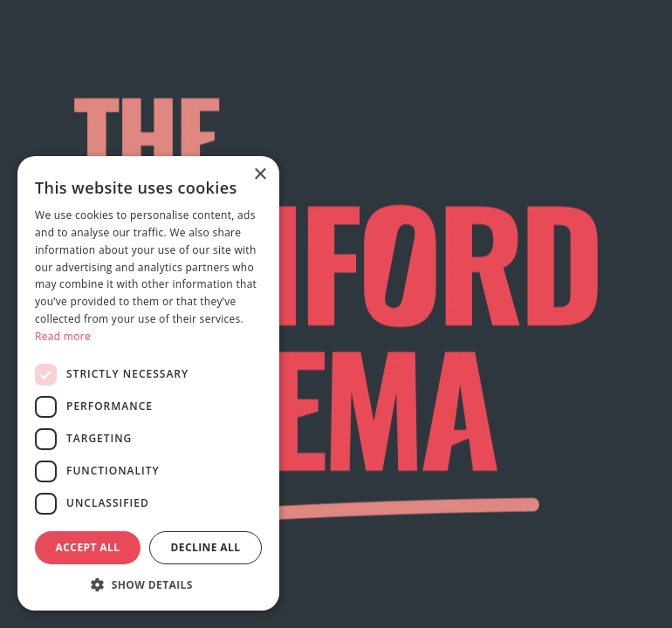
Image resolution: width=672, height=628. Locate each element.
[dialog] (148, 383)
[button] (148, 584)
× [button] (260, 175)
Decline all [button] (206, 547)
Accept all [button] (88, 547)
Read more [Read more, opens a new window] (63, 336)
